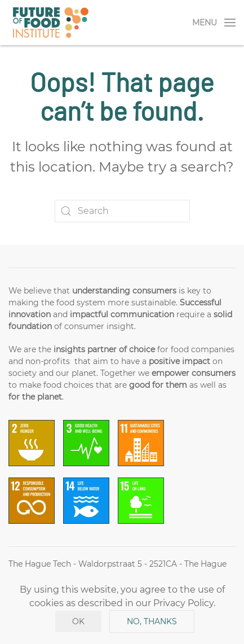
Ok (78, 621)
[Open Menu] (214, 23)
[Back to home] (51, 23)
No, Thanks (152, 621)
